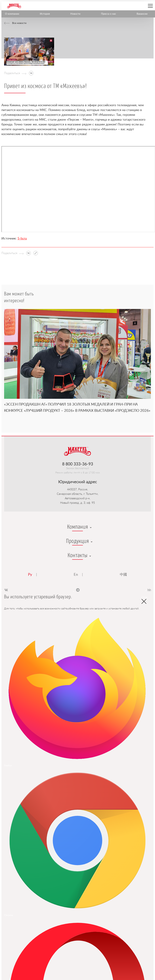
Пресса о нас (109, 14)
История (45, 14)
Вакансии (142, 14)
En (76, 575)
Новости (75, 14)
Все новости (19, 23)
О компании (12, 14)
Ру (30, 575)
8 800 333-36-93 (78, 464)
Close (144, 598)
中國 (123, 575)
